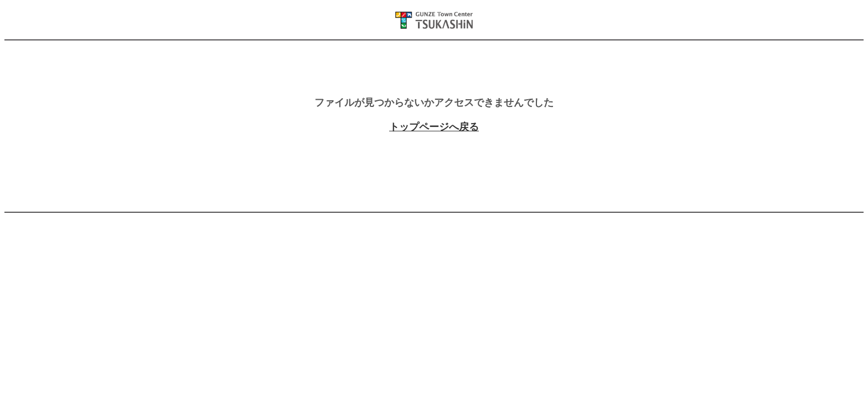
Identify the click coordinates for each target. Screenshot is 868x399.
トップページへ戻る (434, 127)
